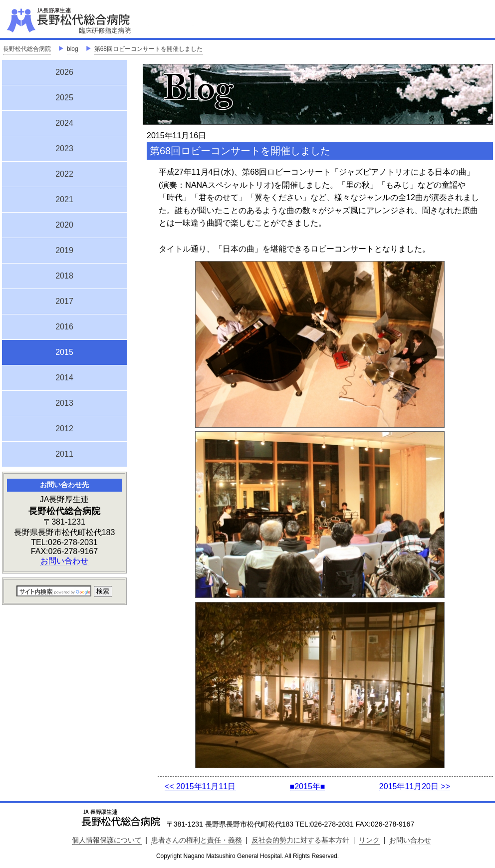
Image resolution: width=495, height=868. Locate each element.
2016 (64, 327)
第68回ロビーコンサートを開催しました (148, 49)
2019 (64, 250)
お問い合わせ (64, 561)
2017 (64, 301)
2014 (64, 378)
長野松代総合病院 (27, 49)
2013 (64, 403)
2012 (64, 429)
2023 (64, 148)
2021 (64, 199)
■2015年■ (308, 786)
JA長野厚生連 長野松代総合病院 (99, 20)
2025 (64, 98)
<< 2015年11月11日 (200, 786)
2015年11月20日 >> (415, 786)
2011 (64, 454)
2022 (64, 174)
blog (73, 49)
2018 (64, 276)
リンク (369, 840)
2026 (64, 72)
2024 (64, 123)
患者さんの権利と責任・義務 (197, 840)
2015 (64, 351)
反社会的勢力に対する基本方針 (300, 840)
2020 (64, 225)
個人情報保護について (107, 840)
